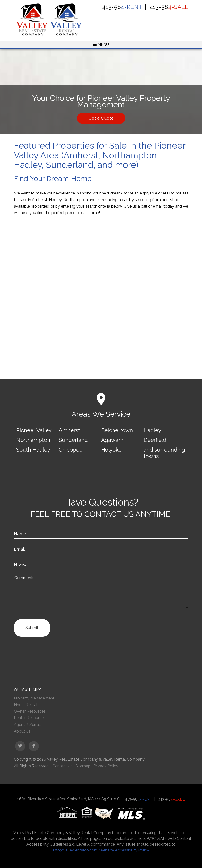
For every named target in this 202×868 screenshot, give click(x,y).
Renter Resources (30, 718)
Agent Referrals (28, 725)
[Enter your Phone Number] (101, 564)
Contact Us (62, 766)
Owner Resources (30, 711)
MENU (101, 45)
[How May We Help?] (101, 591)
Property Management (34, 698)
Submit (32, 628)
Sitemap (83, 766)
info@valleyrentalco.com (75, 850)
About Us (22, 731)
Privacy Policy (106, 766)
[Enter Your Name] (101, 533)
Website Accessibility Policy (124, 850)
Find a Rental (26, 705)
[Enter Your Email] (101, 549)
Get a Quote (101, 118)
